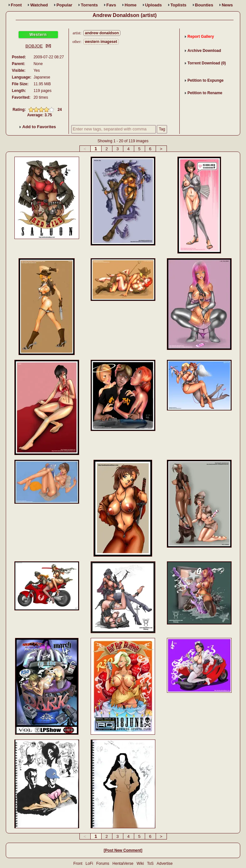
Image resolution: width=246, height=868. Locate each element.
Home (131, 5)
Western (38, 35)
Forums (103, 864)
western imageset (101, 42)
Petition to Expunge (205, 80)
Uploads (154, 5)
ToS (150, 864)
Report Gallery (201, 37)
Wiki (140, 864)
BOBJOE (34, 46)
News (227, 5)
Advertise (165, 864)
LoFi (89, 864)
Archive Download (204, 51)
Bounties (204, 5)
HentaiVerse (123, 864)
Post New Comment (123, 850)
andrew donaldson (102, 33)
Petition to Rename (205, 93)
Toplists (178, 5)
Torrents (89, 5)
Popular (64, 5)
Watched (39, 5)
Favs (111, 5)
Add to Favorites (38, 127)
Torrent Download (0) (207, 63)
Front (16, 5)
